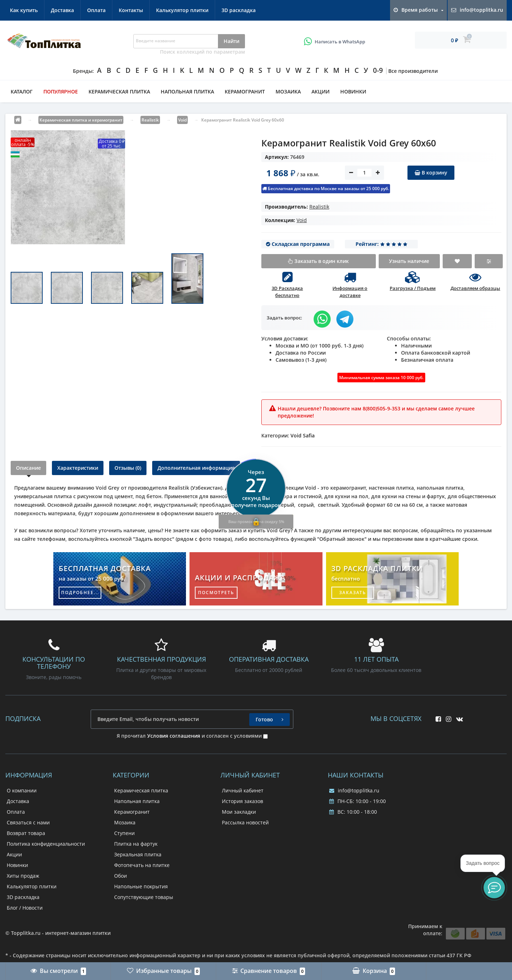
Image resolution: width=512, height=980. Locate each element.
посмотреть (216, 593)
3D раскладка (239, 10)
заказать (353, 593)
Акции (321, 91)
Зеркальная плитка (138, 854)
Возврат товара (26, 833)
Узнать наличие (409, 261)
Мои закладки (239, 812)
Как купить (24, 10)
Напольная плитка (187, 91)
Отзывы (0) (128, 468)
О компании (22, 790)
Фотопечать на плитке (142, 865)
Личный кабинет (243, 790)
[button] (494, 888)
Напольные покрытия (141, 886)
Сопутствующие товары (144, 897)
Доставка (62, 10)
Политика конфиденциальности (46, 844)
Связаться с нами (28, 822)
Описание (28, 468)
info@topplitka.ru (354, 790)
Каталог (22, 91)
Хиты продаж (23, 876)
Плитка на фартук (136, 844)
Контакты (131, 10)
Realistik (319, 207)
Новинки (353, 91)
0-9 (378, 70)
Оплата (96, 10)
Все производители (413, 71)
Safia (309, 435)
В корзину (431, 173)
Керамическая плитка (119, 91)
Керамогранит (245, 91)
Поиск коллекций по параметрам (202, 52)
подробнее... (80, 593)
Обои (121, 876)
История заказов (242, 801)
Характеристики (78, 468)
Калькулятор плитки (182, 10)
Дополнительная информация (196, 468)
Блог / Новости (25, 908)
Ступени (124, 833)
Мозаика (288, 91)
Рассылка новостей (245, 822)
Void (302, 220)
